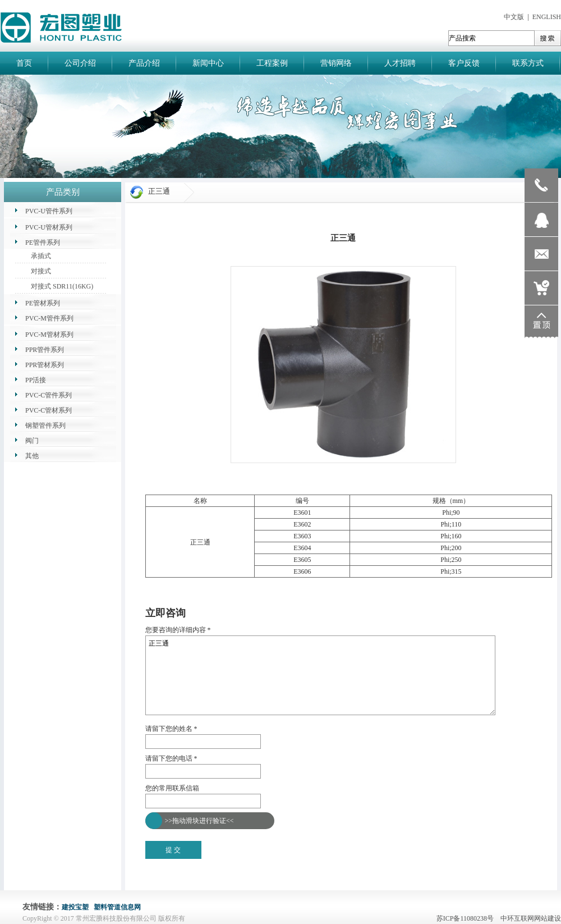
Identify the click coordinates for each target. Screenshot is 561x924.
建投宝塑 (75, 907)
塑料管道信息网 (117, 907)
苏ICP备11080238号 (468, 918)
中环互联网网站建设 (531, 918)
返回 (152, 600)
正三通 (320, 675)
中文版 (514, 17)
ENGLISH (547, 17)
